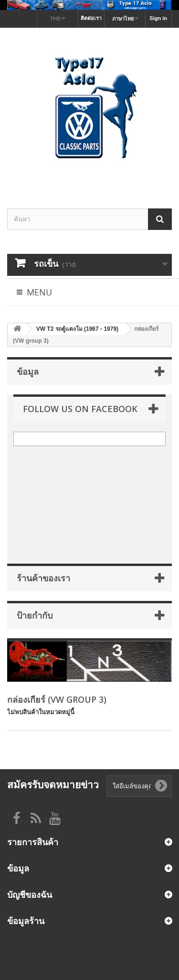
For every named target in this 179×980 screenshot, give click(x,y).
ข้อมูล (28, 371)
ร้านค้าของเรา (43, 578)
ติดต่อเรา (91, 18)
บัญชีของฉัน (30, 894)
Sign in (158, 18)
